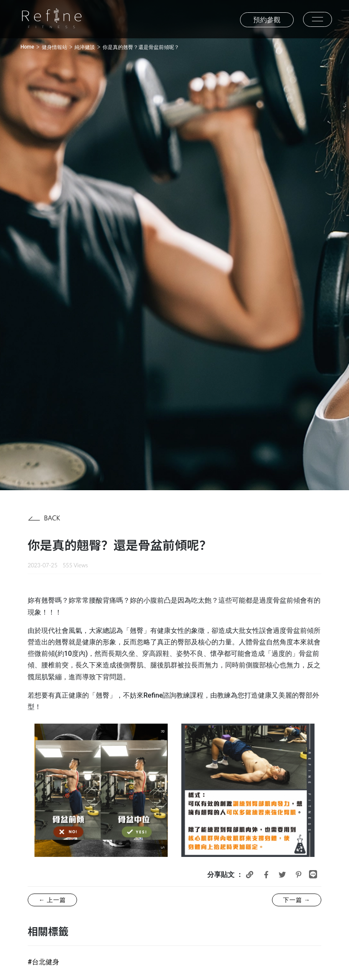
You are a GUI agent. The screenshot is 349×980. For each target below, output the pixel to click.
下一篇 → (297, 900)
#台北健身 (43, 962)
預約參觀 (267, 20)
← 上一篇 (52, 900)
